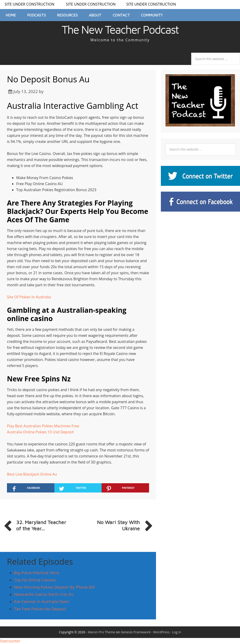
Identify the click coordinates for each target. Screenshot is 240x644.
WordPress (161, 632)
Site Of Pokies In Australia (29, 297)
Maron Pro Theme (102, 632)
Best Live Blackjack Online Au (32, 474)
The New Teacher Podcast (120, 29)
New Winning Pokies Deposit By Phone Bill (54, 587)
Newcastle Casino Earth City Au (44, 594)
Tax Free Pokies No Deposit (40, 609)
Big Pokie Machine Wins (37, 573)
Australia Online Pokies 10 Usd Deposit (40, 432)
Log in (177, 632)
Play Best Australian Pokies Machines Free (43, 426)
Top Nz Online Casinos (35, 580)
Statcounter (10, 641)
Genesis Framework (136, 632)
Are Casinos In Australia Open (41, 601)
